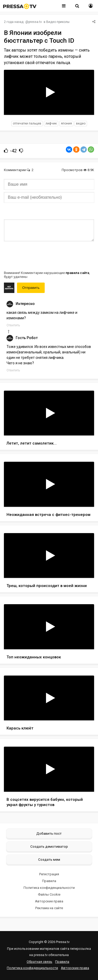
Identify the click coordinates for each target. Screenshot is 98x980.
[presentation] (44, 255)
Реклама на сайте (49, 908)
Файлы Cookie (49, 894)
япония (66, 123)
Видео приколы (58, 22)
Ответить (13, 325)
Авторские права (49, 901)
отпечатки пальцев (27, 123)
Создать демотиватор (49, 846)
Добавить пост (49, 833)
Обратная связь (39, 962)
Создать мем (49, 859)
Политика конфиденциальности (49, 888)
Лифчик (51, 123)
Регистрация (49, 874)
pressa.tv (35, 22)
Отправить (31, 288)
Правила (49, 881)
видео (81, 123)
